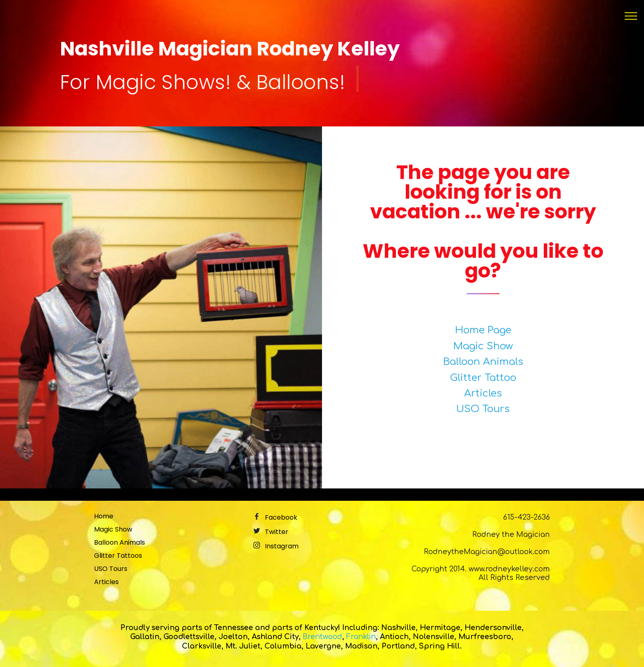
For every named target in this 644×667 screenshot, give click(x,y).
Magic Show (483, 346)
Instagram (282, 546)
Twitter (277, 532)
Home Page (483, 330)
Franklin (361, 637)
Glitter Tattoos (118, 556)
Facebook (281, 517)
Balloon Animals (483, 362)
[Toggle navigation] (631, 16)
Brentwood (322, 637)
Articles (483, 393)
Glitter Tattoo (483, 378)
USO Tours (483, 409)
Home (104, 516)
